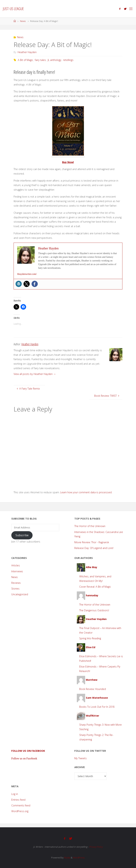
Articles (16, 565)
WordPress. (79, 857)
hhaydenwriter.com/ (27, 274)
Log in (15, 794)
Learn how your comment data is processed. (86, 492)
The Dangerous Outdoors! (94, 610)
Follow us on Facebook (28, 751)
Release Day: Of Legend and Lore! (94, 548)
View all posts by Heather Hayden (35, 374)
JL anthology (55, 60)
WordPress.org (20, 811)
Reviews (16, 583)
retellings (68, 60)
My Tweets (81, 758)
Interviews (17, 571)
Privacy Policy (96, 847)
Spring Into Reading (90, 638)
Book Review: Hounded (93, 689)
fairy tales (40, 60)
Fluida (67, 857)
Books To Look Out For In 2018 (97, 707)
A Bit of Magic (25, 60)
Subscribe (22, 535)
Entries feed (18, 800)
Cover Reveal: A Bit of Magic (95, 587)
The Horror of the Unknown (90, 526)
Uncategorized (20, 594)
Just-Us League (13, 9)
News (23, 21)
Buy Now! (68, 162)
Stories (15, 589)
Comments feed (21, 805)
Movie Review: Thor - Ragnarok (92, 542)
